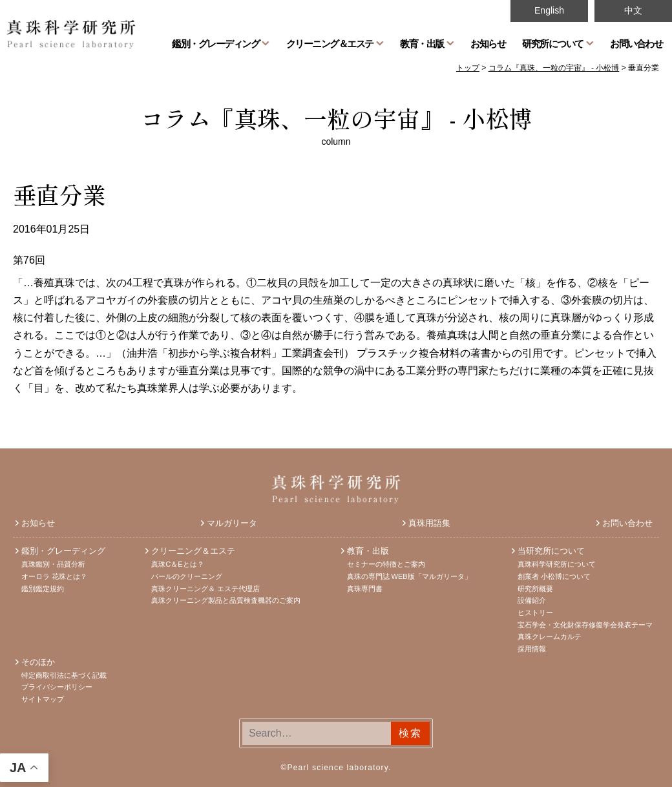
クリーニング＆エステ (330, 43)
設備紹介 (532, 600)
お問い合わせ (636, 43)
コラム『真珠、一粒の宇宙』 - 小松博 (336, 118)
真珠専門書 (365, 589)
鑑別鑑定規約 (43, 589)
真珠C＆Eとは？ (177, 564)
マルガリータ (232, 523)
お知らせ (488, 43)
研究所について (553, 43)
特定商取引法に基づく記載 (64, 675)
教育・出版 (422, 43)
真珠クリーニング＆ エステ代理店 (205, 589)
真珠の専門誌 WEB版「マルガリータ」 (409, 576)
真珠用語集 (429, 523)
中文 (633, 10)
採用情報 (532, 649)
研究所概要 (535, 589)
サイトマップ (43, 699)
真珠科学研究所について (557, 564)
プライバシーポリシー (57, 687)
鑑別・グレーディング (215, 43)
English (549, 10)
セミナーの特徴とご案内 (386, 564)
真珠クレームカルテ (550, 636)
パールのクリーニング (187, 576)
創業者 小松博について (554, 576)
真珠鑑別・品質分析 (53, 564)
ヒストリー (535, 613)
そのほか (38, 662)
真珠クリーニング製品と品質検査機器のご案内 (226, 600)
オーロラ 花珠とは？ (54, 576)
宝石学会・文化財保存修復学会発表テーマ (585, 625)
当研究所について (551, 551)
